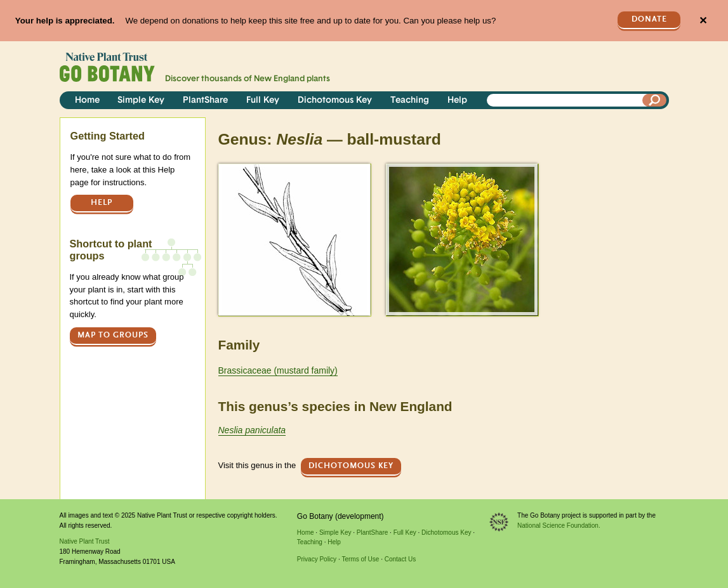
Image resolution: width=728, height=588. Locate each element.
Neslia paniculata (252, 430)
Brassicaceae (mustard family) (278, 370)
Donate (649, 19)
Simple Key (141, 101)
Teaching (410, 101)
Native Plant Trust (85, 541)
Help (457, 101)
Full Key (263, 101)
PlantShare (205, 101)
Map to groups (113, 335)
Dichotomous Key (335, 101)
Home (87, 101)
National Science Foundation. (559, 526)
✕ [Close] (703, 21)
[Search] (654, 100)
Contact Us (400, 559)
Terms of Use (360, 559)
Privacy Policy (317, 559)
